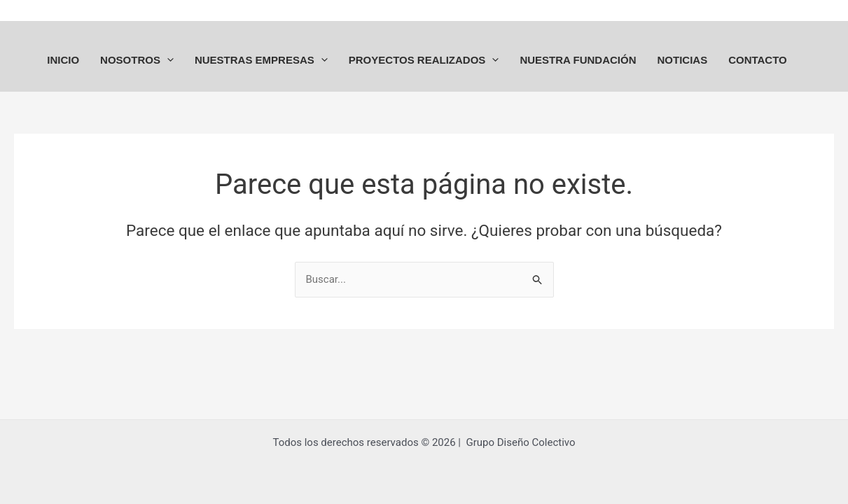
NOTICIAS (682, 60)
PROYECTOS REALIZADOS (424, 60)
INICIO (63, 60)
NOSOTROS (137, 60)
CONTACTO (758, 60)
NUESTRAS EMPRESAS (261, 60)
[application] (167, 60)
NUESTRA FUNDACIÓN (578, 60)
